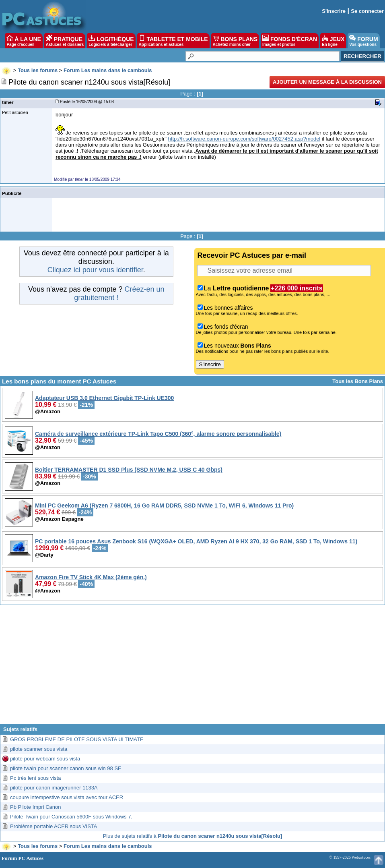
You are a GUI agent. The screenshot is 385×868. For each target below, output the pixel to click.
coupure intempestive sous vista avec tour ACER (67, 797)
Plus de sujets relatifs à (193, 836)
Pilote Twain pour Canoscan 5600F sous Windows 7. (71, 817)
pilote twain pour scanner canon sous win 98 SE (66, 768)
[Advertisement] (192, 667)
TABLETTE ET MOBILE (173, 41)
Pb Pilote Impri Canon (35, 807)
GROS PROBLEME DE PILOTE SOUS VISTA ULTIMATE (77, 739)
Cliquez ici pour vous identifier (95, 270)
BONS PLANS (235, 41)
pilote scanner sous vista (39, 749)
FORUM (363, 41)
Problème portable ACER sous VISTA (54, 826)
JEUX (333, 41)
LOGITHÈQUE (111, 41)
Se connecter (367, 11)
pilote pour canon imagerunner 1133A (54, 788)
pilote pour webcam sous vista (45, 759)
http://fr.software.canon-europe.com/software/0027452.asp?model (244, 139)
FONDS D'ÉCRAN (290, 41)
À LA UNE (24, 41)
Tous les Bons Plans (358, 381)
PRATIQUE (65, 41)
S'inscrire (334, 11)
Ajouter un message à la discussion (327, 82)
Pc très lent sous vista (35, 778)
